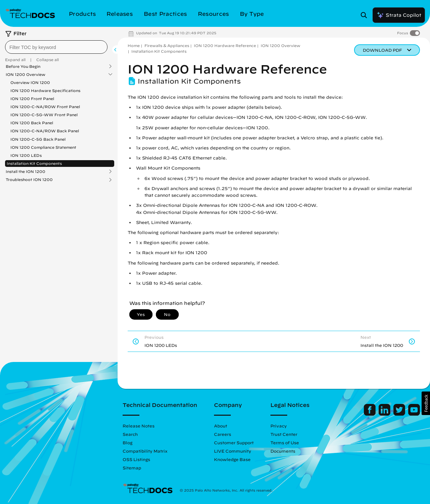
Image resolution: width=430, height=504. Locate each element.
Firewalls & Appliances (167, 45)
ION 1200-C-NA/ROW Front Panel (45, 107)
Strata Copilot (399, 15)
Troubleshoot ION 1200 (29, 180)
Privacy (279, 426)
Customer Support (234, 443)
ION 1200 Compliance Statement (43, 147)
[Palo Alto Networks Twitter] (400, 414)
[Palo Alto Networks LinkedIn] (385, 414)
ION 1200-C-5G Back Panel (38, 139)
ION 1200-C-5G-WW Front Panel (44, 115)
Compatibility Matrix (145, 451)
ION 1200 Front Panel (32, 99)
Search (130, 434)
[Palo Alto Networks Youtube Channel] (414, 414)
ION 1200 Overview (26, 75)
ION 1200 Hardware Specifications (45, 90)
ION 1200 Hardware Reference (225, 45)
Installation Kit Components (34, 163)
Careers (223, 434)
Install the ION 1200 (26, 172)
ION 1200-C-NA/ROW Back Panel (45, 131)
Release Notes (139, 426)
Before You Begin (23, 66)
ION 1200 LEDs (26, 155)
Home (134, 45)
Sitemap (132, 468)
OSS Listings (136, 459)
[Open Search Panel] (366, 15)
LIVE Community (233, 451)
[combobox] (56, 47)
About (221, 426)
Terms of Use (285, 443)
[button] (426, 403)
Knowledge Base (232, 459)
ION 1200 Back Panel (32, 123)
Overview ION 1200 (30, 82)
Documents (283, 451)
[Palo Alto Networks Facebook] (370, 414)
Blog (127, 443)
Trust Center (284, 434)
